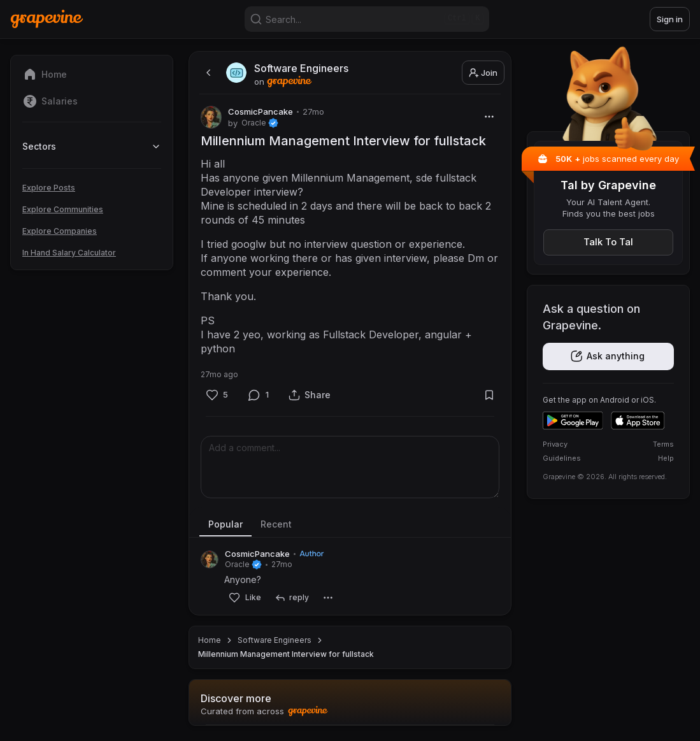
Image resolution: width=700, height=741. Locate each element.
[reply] (291, 598)
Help (666, 458)
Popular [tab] (225, 524)
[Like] (217, 395)
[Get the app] (608, 356)
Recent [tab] (276, 524)
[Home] (47, 19)
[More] (489, 116)
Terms (663, 444)
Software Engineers (275, 640)
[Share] (310, 395)
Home (210, 640)
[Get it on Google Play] (573, 421)
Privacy (555, 444)
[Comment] (259, 395)
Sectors (92, 146)
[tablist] (350, 525)
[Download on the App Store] (638, 421)
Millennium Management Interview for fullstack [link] (286, 654)
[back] (207, 73)
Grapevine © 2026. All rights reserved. (605, 477)
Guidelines (562, 458)
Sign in (670, 19)
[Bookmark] (489, 395)
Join (483, 73)
